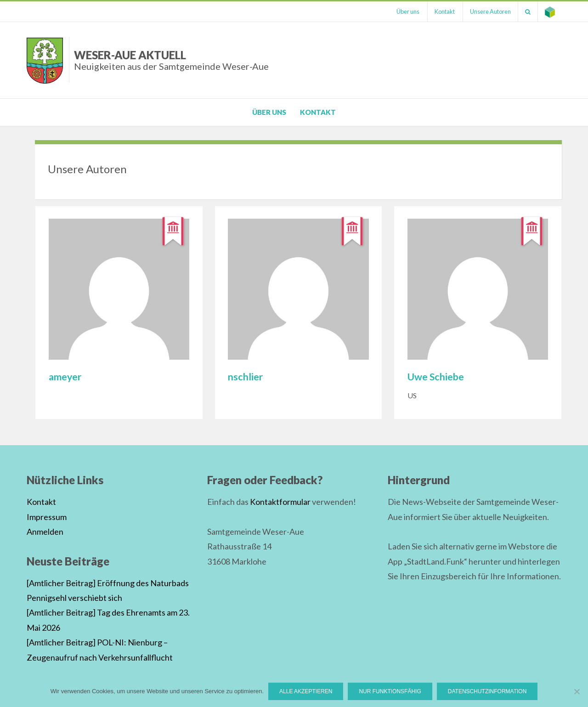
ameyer (65, 377)
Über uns (408, 11)
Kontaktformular (280, 502)
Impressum (47, 517)
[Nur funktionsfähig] (577, 691)
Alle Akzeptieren (306, 691)
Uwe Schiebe (436, 377)
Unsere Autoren (490, 11)
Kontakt (445, 11)
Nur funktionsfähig (390, 691)
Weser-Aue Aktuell (171, 60)
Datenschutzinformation (487, 691)
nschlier (245, 377)
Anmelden (45, 532)
